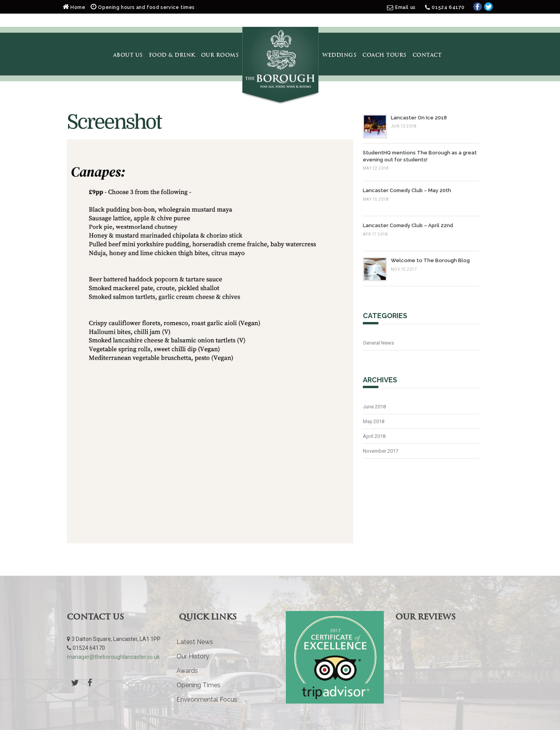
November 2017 (381, 451)
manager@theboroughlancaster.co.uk (113, 657)
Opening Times (199, 685)
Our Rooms (220, 55)
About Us (128, 55)
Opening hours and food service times (143, 7)
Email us (405, 7)
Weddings (339, 55)
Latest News (195, 642)
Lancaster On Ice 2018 (419, 118)
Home (75, 7)
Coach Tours (385, 55)
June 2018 (374, 407)
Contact (427, 55)
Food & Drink (172, 55)
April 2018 (374, 436)
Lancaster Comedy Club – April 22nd (408, 225)
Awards (187, 671)
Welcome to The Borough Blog (430, 260)
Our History (193, 656)
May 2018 (374, 421)
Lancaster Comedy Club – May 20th (407, 190)
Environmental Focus (207, 699)
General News (378, 343)
